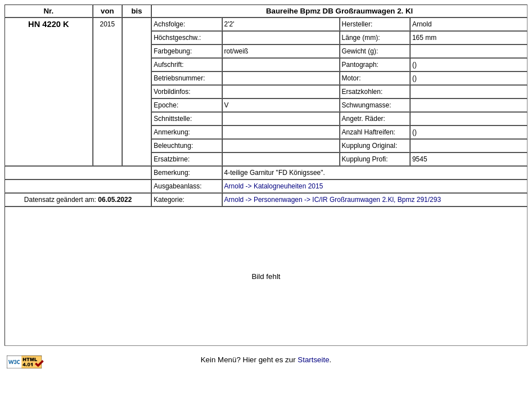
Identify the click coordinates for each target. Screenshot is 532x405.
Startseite (313, 360)
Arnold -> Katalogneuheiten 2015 (274, 186)
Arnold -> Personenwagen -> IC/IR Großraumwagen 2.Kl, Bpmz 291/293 (333, 200)
